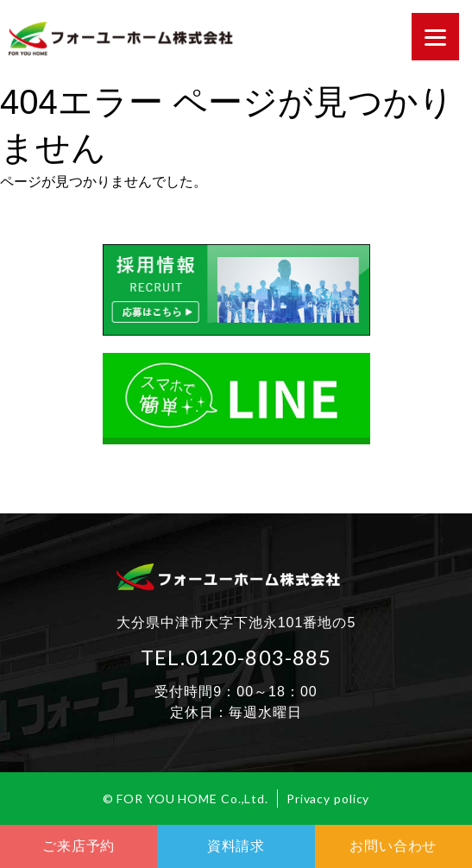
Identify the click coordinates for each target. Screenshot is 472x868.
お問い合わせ (393, 846)
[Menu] (435, 37)
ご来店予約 (79, 846)
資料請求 (236, 846)
